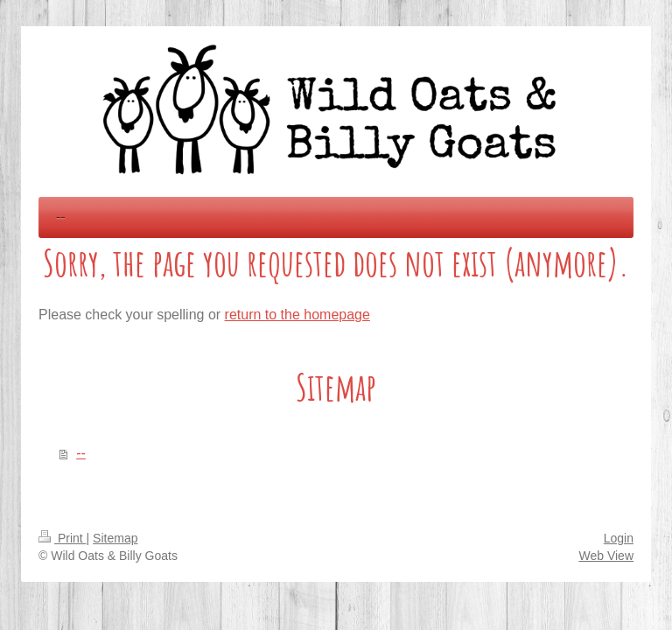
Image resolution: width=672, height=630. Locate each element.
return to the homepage (297, 315)
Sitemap (115, 538)
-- (81, 453)
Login (619, 538)
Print (63, 538)
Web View (606, 556)
